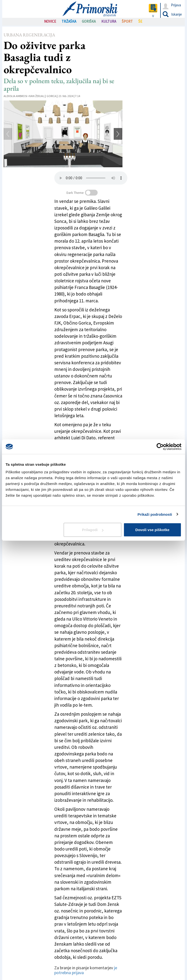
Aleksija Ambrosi (15, 96)
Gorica (51, 96)
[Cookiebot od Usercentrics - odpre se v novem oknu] (160, 446)
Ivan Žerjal (37, 96)
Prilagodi (93, 530)
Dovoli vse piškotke (152, 530)
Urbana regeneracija (29, 35)
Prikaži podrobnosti (155, 514)
